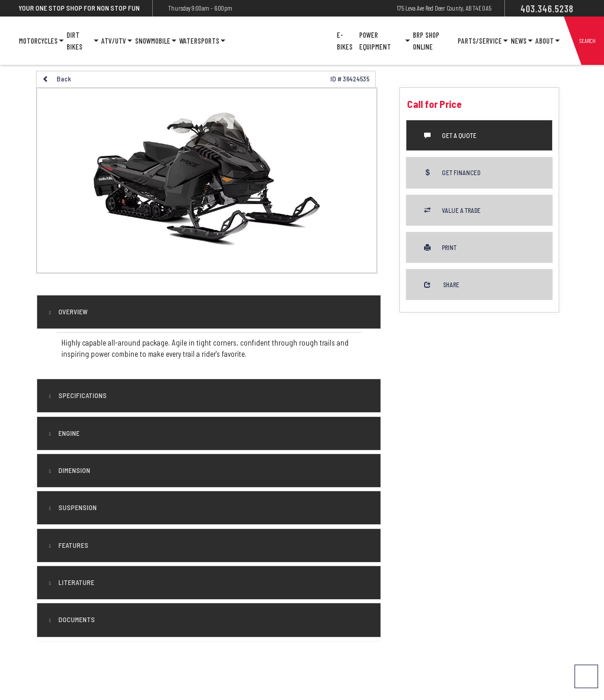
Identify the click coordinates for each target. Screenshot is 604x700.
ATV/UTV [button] (117, 41)
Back (57, 79)
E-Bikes (345, 41)
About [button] (548, 41)
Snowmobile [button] (156, 41)
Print (440, 247)
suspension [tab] (77, 507)
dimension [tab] (74, 470)
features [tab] (73, 545)
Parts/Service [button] (483, 41)
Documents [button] (76, 620)
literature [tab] (76, 582)
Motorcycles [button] (41, 41)
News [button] (522, 41)
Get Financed (452, 172)
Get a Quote (450, 135)
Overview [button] (73, 312)
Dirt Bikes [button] (82, 41)
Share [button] (442, 285)
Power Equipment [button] (385, 41)
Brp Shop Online (426, 41)
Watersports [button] (202, 41)
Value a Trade (452, 210)
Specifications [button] (82, 395)
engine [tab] (68, 433)
